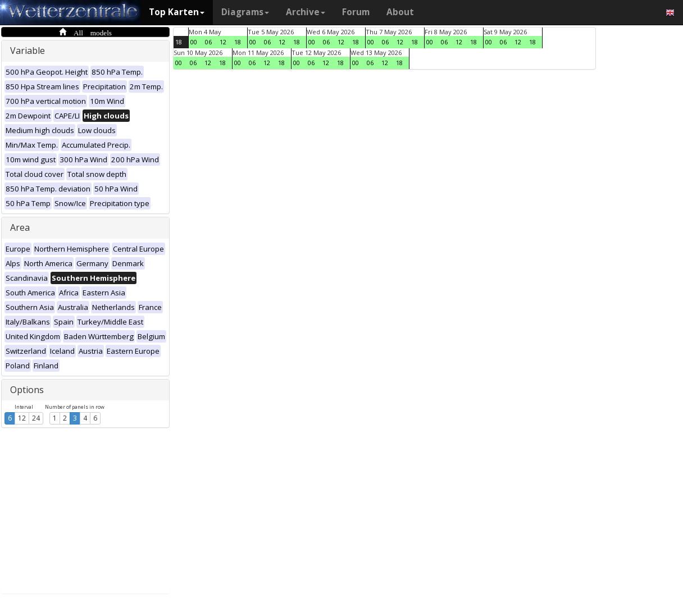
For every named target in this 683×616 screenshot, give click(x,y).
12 (22, 418)
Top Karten (177, 12)
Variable (28, 51)
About (400, 12)
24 (36, 418)
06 (208, 42)
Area (20, 227)
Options (27, 390)
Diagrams (245, 12)
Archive (306, 12)
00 (194, 42)
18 (179, 42)
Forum (356, 12)
